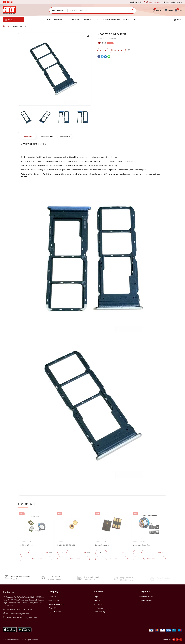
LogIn (96, 597)
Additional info (47, 137)
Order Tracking (177, 2)
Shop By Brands (92, 20)
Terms (127, 20)
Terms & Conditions (56, 604)
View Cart (98, 600)
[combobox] (58, 10)
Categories (14, 20)
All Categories (73, 20)
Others (138, 20)
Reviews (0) (65, 137)
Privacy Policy (54, 600)
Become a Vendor (146, 597)
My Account (99, 608)
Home (48, 20)
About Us (58, 20)
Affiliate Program (146, 600)
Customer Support (111, 20)
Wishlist (166, 2)
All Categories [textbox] (58, 10)
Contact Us (53, 608)
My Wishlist (98, 604)
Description (29, 137)
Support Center (55, 612)
